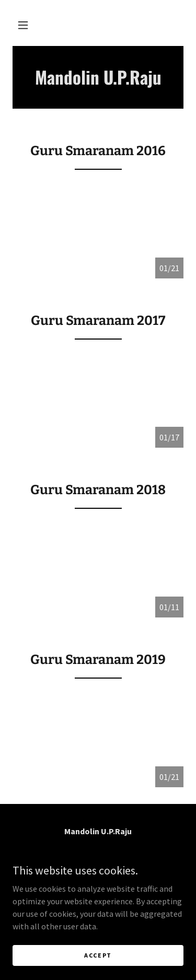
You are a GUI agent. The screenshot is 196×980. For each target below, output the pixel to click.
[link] (98, 77)
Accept (98, 955)
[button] (23, 25)
